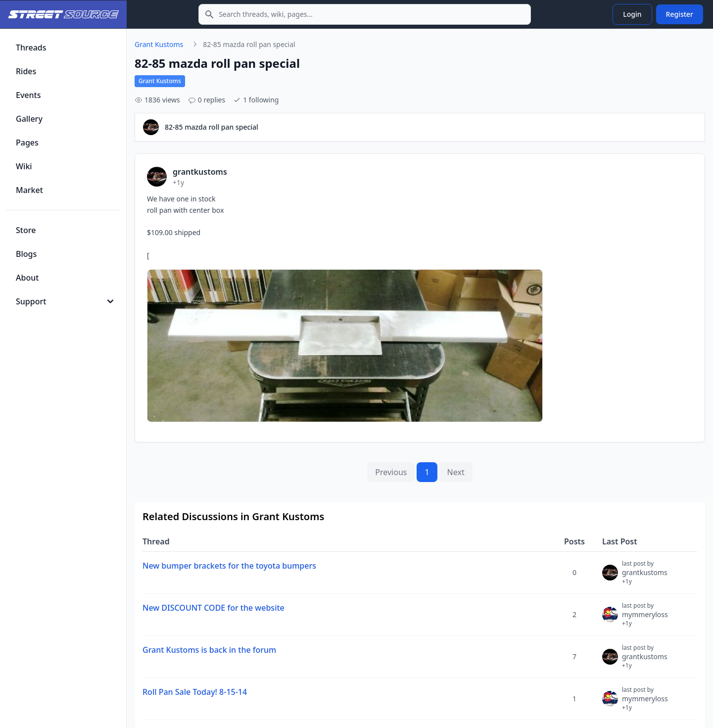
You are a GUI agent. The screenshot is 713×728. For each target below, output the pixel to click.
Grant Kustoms (159, 44)
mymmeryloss (645, 619)
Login (632, 14)
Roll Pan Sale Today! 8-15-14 (195, 692)
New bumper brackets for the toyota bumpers (229, 566)
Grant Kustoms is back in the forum (209, 650)
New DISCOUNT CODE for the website (214, 608)
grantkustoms (645, 577)
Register (680, 14)
